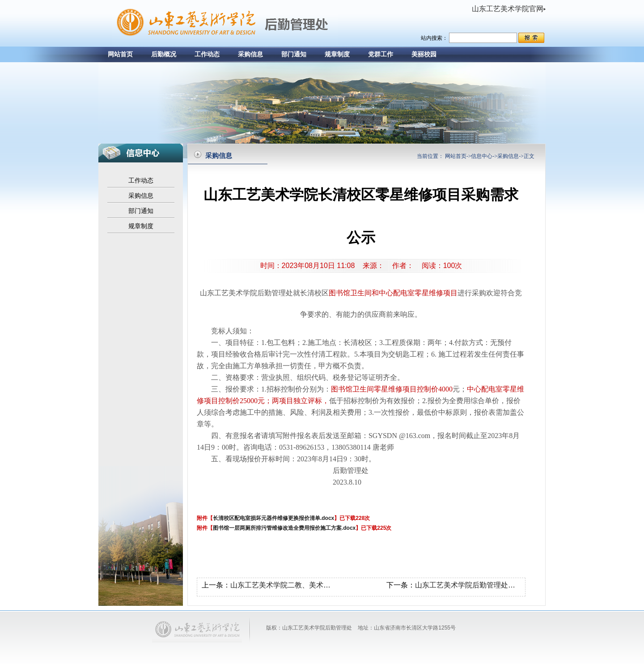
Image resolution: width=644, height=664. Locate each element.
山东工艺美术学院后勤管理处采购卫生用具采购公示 (497, 585)
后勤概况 (164, 54)
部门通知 (294, 54)
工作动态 (207, 54)
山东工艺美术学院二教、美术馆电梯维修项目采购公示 (316, 585)
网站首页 (120, 54)
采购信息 (250, 54)
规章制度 (337, 54)
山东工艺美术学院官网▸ (509, 9)
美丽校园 (424, 54)
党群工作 (381, 54)
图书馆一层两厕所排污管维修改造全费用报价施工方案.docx (284, 528)
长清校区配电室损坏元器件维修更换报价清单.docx (273, 518)
